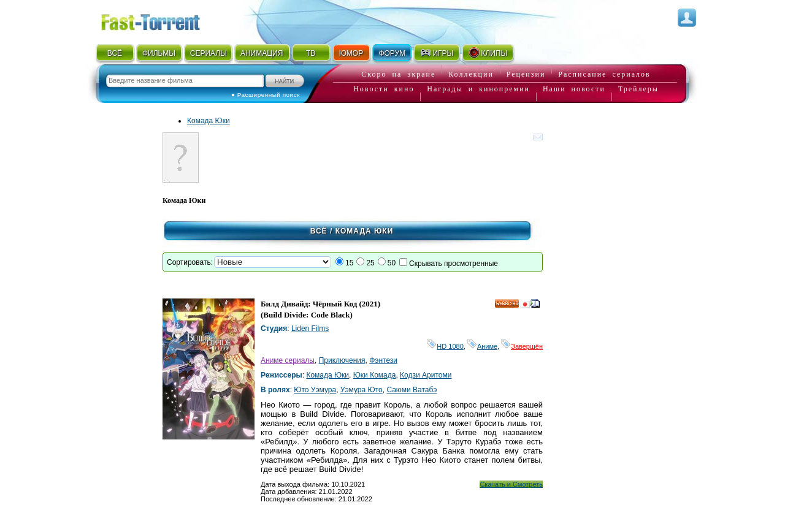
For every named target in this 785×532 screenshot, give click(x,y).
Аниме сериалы (288, 360)
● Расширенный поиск (266, 95)
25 (370, 263)
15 (349, 263)
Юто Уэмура (315, 390)
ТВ (311, 53)
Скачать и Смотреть (511, 484)
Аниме (482, 346)
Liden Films (310, 329)
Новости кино (384, 89)
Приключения (342, 360)
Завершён (522, 346)
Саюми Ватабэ (412, 390)
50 (392, 263)
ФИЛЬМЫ (159, 53)
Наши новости (574, 89)
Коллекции (471, 74)
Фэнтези (383, 360)
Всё (319, 231)
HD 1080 (445, 346)
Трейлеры (638, 89)
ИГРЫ (436, 53)
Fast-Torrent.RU (163, 20)
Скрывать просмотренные (454, 264)
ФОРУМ (392, 53)
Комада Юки (209, 121)
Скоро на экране (398, 74)
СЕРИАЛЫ (209, 53)
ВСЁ (115, 53)
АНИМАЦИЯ (262, 53)
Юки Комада (375, 375)
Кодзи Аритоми (426, 375)
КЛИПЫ (488, 53)
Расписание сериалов (604, 74)
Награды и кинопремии (478, 89)
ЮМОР (351, 53)
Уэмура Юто (362, 390)
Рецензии (526, 74)
